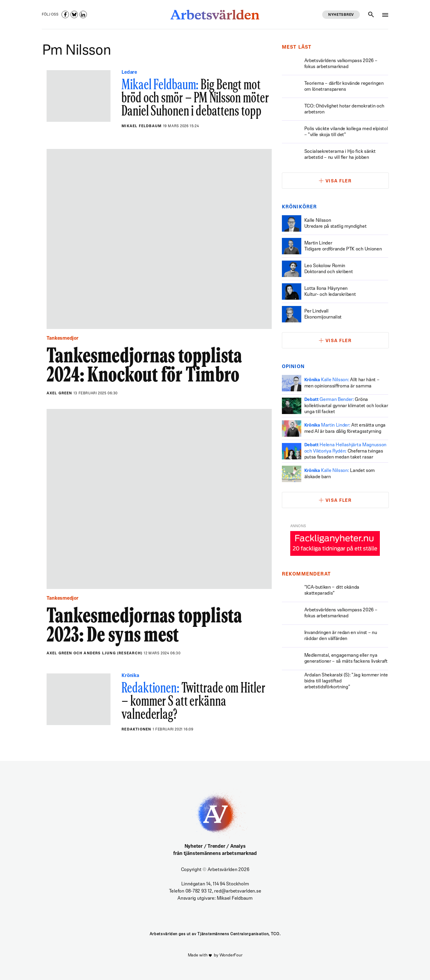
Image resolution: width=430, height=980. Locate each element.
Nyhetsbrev (341, 15)
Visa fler (339, 181)
